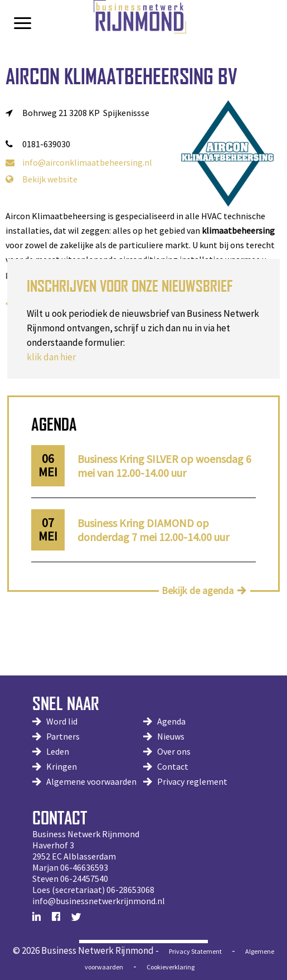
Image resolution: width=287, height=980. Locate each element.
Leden (58, 751)
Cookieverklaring (171, 967)
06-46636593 (84, 867)
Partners (63, 736)
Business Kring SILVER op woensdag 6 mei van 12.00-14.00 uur (164, 466)
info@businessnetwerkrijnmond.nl (99, 901)
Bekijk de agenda (198, 590)
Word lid (62, 721)
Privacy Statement (195, 951)
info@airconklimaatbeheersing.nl (79, 162)
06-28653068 (130, 890)
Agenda (171, 721)
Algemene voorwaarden (91, 781)
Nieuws (171, 736)
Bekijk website (42, 179)
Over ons (174, 751)
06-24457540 (84, 878)
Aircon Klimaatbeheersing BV (121, 76)
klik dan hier (51, 357)
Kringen (62, 766)
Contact (173, 766)
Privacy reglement (192, 781)
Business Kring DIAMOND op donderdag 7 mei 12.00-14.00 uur (153, 530)
